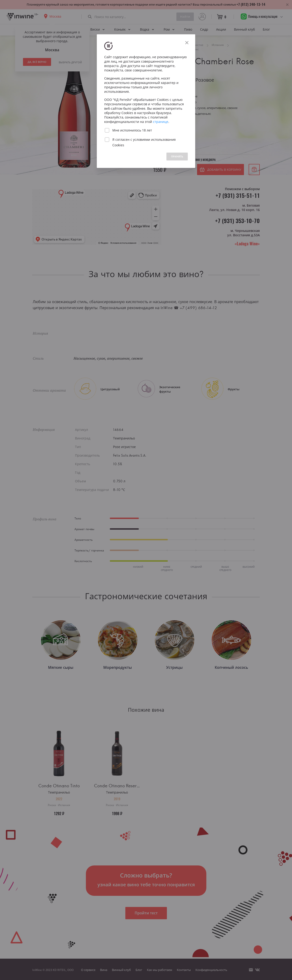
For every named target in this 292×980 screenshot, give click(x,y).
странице (161, 122)
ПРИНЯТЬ (177, 156)
